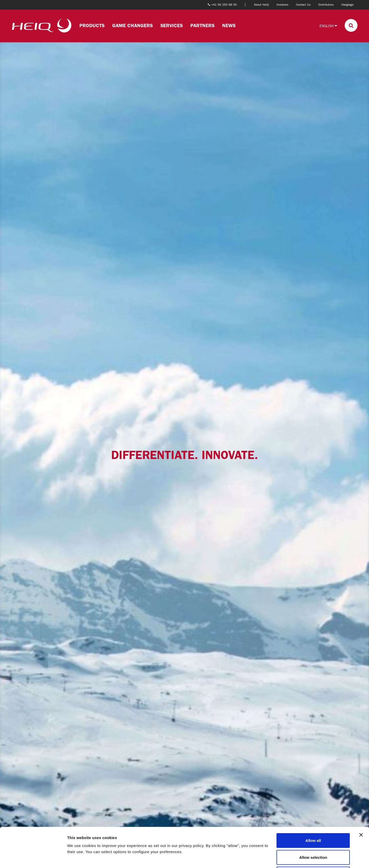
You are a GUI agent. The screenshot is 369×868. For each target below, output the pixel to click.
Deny (313, 834)
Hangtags (347, 5)
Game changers (132, 25)
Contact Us (303, 5)
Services (172, 25)
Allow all (313, 801)
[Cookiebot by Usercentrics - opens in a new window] (33, 858)
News (229, 25)
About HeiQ (261, 5)
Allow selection (313, 818)
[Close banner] (361, 795)
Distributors (326, 5)
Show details (269, 858)
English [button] (328, 26)
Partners (202, 25)
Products (92, 25)
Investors (282, 5)
